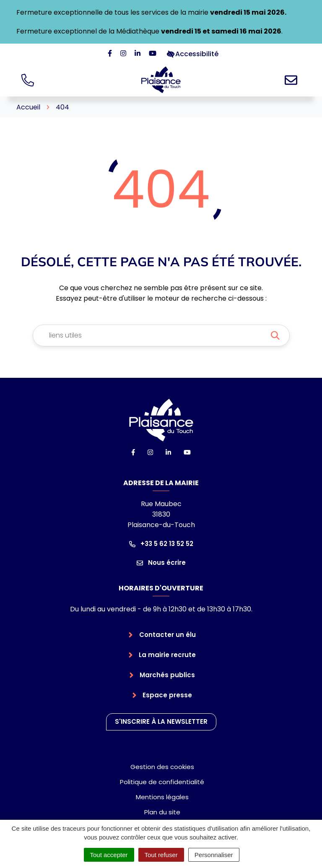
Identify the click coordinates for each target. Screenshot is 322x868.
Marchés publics (167, 675)
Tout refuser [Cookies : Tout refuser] (161, 855)
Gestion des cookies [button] (162, 767)
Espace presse (167, 695)
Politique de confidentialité (162, 782)
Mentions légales (162, 797)
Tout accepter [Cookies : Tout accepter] (109, 855)
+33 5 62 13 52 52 (161, 544)
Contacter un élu (167, 635)
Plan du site (162, 812)
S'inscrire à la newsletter (161, 721)
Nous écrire (161, 563)
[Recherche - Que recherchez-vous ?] (151, 335)
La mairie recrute (167, 655)
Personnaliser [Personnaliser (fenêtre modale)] (214, 855)
